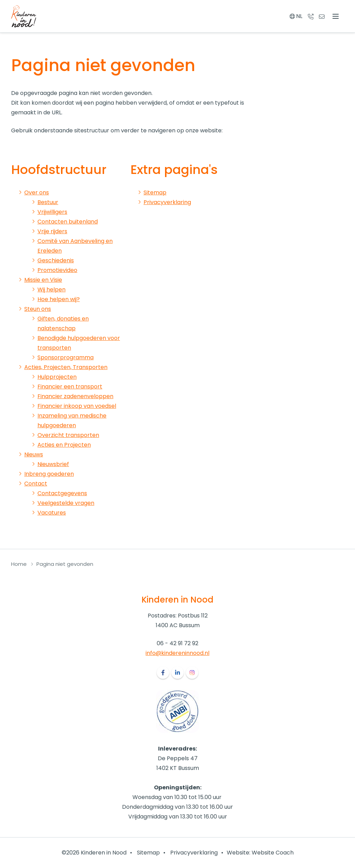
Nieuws (34, 454)
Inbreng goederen (49, 474)
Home (19, 564)
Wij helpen (51, 290)
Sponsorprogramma (66, 357)
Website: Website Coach (260, 853)
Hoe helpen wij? (59, 299)
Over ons (37, 192)
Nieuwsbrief (53, 464)
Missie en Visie (43, 280)
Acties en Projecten (64, 445)
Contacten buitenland (68, 222)
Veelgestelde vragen (66, 503)
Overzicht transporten (68, 435)
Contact (36, 484)
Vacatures (52, 513)
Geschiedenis (56, 260)
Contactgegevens (62, 493)
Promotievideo (57, 270)
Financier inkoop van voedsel (77, 406)
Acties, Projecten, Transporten (66, 367)
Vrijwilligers (52, 212)
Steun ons (38, 309)
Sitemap (155, 192)
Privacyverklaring (167, 202)
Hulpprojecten (57, 377)
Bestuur (48, 202)
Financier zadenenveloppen (75, 396)
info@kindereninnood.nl (177, 653)
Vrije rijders (52, 231)
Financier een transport (70, 387)
